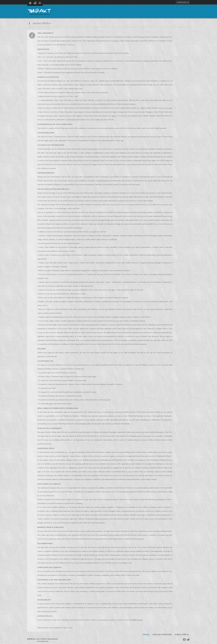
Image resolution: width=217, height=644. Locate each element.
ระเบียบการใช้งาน (182, 635)
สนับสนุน (146, 635)
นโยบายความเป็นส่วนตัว (162, 635)
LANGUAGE (183, 2)
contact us (135, 620)
